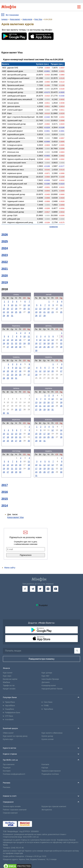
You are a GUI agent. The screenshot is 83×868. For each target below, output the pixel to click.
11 (16, 305)
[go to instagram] (48, 589)
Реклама (7, 787)
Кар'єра (45, 768)
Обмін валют (8, 733)
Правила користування (51, 771)
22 (4, 312)
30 (8, 316)
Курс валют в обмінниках (52, 733)
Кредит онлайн (9, 689)
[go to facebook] (25, 589)
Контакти (45, 764)
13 (24, 305)
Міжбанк (6, 682)
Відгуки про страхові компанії (54, 806)
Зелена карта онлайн (12, 806)
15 (4, 309)
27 (40, 316)
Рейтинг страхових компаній (15, 810)
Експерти (7, 771)
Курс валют (8, 673)
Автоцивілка (47, 810)
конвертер (54, 227)
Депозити (46, 682)
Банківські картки (10, 679)
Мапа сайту (10, 568)
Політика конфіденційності (14, 774)
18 (16, 309)
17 (12, 309)
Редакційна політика (50, 774)
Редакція (7, 768)
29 (4, 316)
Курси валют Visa (15, 517)
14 (29, 305)
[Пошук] (77, 651)
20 (24, 309)
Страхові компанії (10, 813)
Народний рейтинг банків (52, 689)
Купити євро (8, 739)
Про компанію (9, 764)
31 (12, 316)
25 (16, 312)
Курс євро (7, 676)
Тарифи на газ (9, 686)
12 (36, 309)
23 (8, 312)
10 (12, 305)
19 (36, 312)
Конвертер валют (49, 686)
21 (29, 309)
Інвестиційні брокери (50, 679)
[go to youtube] (56, 589)
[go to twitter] (40, 589)
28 (29, 312)
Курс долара (47, 673)
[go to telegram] (33, 589)
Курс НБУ (45, 676)
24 (12, 312)
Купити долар (47, 736)
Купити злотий (48, 739)
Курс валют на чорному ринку (15, 736)
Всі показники (12, 15)
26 (20, 312)
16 (8, 309)
